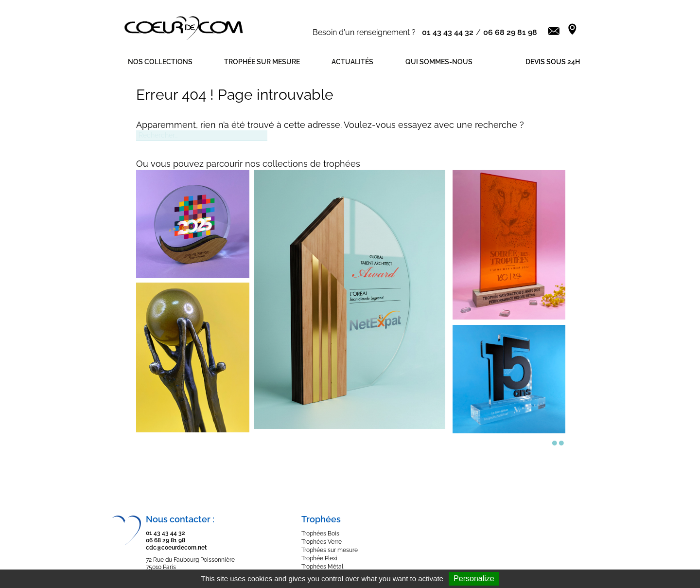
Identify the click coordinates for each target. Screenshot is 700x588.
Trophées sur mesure (330, 550)
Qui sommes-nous (439, 62)
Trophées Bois (320, 534)
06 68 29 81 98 (510, 32)
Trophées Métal (322, 567)
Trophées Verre (322, 542)
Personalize (474, 579)
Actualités (352, 62)
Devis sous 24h (553, 62)
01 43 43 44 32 (448, 32)
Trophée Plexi (319, 558)
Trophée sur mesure (262, 62)
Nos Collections (160, 62)
